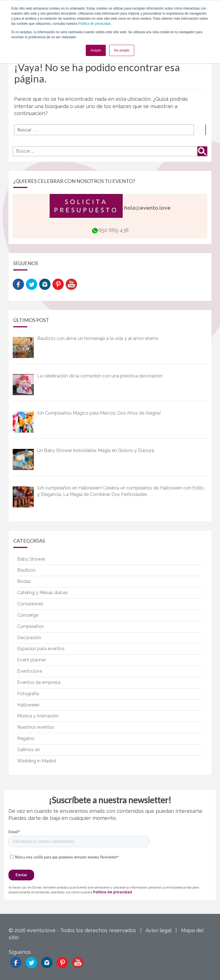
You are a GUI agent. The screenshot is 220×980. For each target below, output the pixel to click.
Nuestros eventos (36, 727)
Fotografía (28, 694)
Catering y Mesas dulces (43, 593)
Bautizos (26, 570)
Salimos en (29, 750)
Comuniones (30, 604)
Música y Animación (38, 716)
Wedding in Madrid (37, 761)
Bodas (24, 581)
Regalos (26, 738)
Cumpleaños (30, 626)
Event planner (32, 660)
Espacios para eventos (41, 649)
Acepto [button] (96, 50)
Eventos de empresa (39, 682)
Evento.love (30, 671)
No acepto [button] (122, 50)
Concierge (28, 615)
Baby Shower (31, 559)
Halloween (28, 705)
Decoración (29, 638)
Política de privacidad (94, 24)
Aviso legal (158, 930)
